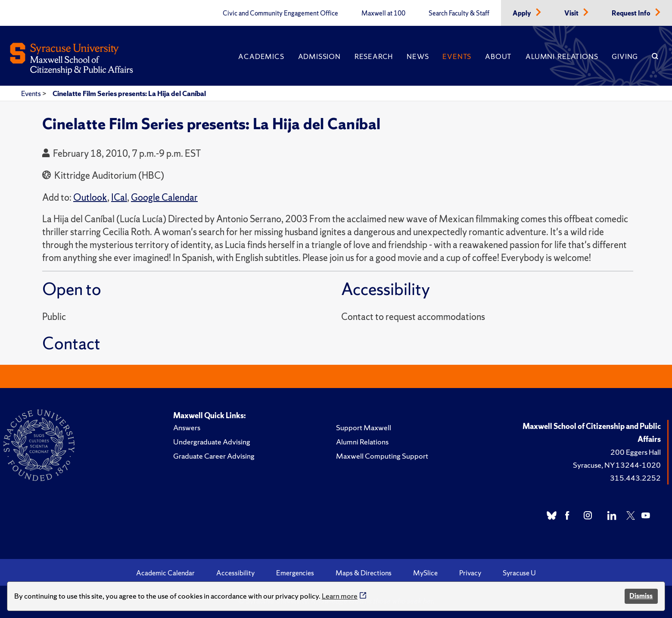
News (418, 56)
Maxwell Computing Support (382, 456)
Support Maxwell (364, 427)
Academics (261, 56)
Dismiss (641, 596)
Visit (572, 13)
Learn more (340, 596)
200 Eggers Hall (636, 452)
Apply (523, 13)
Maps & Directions (364, 573)
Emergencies (295, 573)
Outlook (90, 197)
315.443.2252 (635, 478)
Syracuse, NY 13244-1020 (617, 465)
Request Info (632, 13)
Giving (625, 56)
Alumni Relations (562, 56)
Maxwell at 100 (383, 13)
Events (457, 56)
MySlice (425, 573)
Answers (187, 427)
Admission (319, 56)
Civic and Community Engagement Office (280, 13)
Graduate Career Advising (214, 456)
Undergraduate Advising (212, 442)
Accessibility (235, 573)
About (498, 56)
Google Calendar (164, 197)
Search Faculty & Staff (459, 13)
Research (374, 56)
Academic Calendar (165, 573)
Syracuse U (519, 573)
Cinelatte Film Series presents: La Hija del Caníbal (129, 93)
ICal (119, 197)
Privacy (470, 573)
